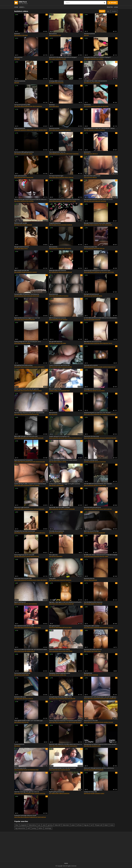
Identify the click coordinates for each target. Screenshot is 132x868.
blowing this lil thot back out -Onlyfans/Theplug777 (97, 57)
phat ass (71, 177)
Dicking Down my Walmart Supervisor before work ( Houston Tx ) (101, 744)
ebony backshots (54, 35)
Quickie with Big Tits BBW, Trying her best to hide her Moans (30, 484)
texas (27, 154)
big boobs (98, 319)
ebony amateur (81, 438)
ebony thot (52, 533)
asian (73, 825)
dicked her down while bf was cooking (59, 649)
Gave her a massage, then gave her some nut (27, 792)
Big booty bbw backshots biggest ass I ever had (27, 318)
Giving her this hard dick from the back (25, 531)
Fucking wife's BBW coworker (92, 626)
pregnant (24, 825)
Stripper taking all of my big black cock (59, 436)
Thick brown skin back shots (92, 436)
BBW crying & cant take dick (22, 270)
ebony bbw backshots (20, 580)
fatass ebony (24, 248)
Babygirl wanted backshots (22, 247)
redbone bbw (30, 130)
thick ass (102, 248)
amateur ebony (43, 130)
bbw (15, 35)
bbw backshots (59, 83)
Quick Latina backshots (21, 176)
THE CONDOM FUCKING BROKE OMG (24, 626)
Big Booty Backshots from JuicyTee (23, 460)
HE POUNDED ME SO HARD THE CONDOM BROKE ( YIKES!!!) (99, 128)
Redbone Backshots (20, 128)
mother (70, 651)
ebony (88, 59)
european (64, 225)
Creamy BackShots (19, 744)
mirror (32, 509)
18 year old (98, 825)
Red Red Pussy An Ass (20, 768)
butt (71, 201)
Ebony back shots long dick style (23, 578)
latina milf (62, 627)
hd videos (54, 225)
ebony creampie (73, 438)
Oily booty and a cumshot (91, 365)
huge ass (64, 367)
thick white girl (68, 272)
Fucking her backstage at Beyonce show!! (25, 815)
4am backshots (18, 57)
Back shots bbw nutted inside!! (92, 176)
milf (63, 462)
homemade (30, 296)
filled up (95, 177)
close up (31, 698)
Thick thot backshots (89, 34)
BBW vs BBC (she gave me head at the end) (26, 436)
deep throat (22, 556)
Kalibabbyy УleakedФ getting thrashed (60, 673)
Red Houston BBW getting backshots (24, 152)
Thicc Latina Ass (53, 555)
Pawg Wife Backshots (55, 223)
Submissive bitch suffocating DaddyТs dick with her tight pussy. (101, 697)
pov (57, 272)
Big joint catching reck (20, 602)
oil (62, 59)
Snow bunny (87, 105)
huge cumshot (36, 462)
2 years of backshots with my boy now (59, 365)
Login (116, 7)
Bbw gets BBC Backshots (56, 342)
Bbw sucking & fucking (55, 389)
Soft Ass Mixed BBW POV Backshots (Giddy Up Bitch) (63, 460)
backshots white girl (97, 106)
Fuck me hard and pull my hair (22, 673)
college (31, 154)
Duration (114, 11)
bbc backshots (115, 438)
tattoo (40, 828)
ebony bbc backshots (43, 580)
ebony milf (37, 367)
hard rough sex (91, 83)
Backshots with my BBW (21, 223)
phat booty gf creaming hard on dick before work (97, 270)
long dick (70, 367)
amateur (19, 272)
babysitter (70, 698)
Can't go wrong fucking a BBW (22, 105)
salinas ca (95, 154)
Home (16, 7)
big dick (24, 225)
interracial (25, 35)
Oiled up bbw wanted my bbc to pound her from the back (64, 199)
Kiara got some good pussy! (91, 294)
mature (60, 367)
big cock (67, 201)
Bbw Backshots (88, 673)
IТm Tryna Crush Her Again (56, 176)
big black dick (106, 414)
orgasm (53, 59)
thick (103, 225)
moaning (97, 83)
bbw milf (32, 319)
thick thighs (97, 248)
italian (27, 675)
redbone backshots (64, 793)
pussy (34, 828)
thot (60, 35)
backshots (58, 59)
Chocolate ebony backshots (57, 531)
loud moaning (73, 746)
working (42, 367)
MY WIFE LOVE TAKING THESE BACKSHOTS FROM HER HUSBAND (101, 555)
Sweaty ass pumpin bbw (91, 247)
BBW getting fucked (54, 626)
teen (62, 485)
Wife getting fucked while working (23, 365)
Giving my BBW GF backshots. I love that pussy (27, 294)
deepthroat (63, 154)
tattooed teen (108, 225)
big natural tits (20, 828)
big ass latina (68, 627)
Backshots (17, 34)
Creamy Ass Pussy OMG (90, 792)
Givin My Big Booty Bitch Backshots (93, 602)
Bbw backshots (53, 247)
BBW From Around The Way (91, 531)
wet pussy (105, 272)
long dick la (52, 83)
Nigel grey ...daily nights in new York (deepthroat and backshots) (66, 602)
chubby (74, 201)
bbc (50, 59)
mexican (29, 177)
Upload (112, 3)
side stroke (105, 106)
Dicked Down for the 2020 (91, 721)
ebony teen (111, 272)
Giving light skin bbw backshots (92, 389)
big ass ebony (101, 391)
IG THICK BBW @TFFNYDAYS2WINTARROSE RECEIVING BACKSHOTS (101, 318)
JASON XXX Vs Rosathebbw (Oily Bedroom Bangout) (63, 57)
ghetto (100, 296)
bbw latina (32, 825)
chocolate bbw (59, 533)
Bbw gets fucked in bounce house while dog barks (97, 223)
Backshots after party (20, 697)
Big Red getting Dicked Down (57, 792)
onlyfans (101, 59)
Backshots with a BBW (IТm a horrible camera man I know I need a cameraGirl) (66, 744)
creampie (91, 130)
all (92, 825)
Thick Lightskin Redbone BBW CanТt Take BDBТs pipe (28, 721)
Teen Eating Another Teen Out (57, 152)
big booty (102, 130)
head (68, 391)
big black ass (113, 414)
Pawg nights (52, 578)
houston (23, 154)
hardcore (19, 35)
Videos (22, 7)
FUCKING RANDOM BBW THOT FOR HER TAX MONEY (63, 768)
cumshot (34, 272)
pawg (64, 343)
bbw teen (66, 825)
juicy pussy (54, 414)
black (18, 59)
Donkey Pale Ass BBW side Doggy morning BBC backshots (65, 484)
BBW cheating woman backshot (58, 318)
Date (108, 11)
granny (50, 825)
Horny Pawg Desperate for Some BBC (24, 555)
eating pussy (69, 154)
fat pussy (97, 462)
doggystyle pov (111, 367)
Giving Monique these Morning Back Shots (60, 697)
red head (36, 509)
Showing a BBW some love (56, 81)
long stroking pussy (32, 580)
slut (85, 462)
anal (44, 825)
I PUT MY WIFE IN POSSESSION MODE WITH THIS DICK (98, 484)
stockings (70, 225)
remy (51, 296)
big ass (57, 154)
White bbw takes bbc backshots (58, 270)
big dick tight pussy (76, 722)
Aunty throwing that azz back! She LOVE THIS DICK (97, 413)
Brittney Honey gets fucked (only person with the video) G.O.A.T (31, 199)
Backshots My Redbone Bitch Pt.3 (93, 649)
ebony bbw (17, 106)
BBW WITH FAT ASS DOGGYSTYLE (93, 342)
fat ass (110, 343)
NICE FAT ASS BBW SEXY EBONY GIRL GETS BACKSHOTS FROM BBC (31, 649)
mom (67, 651)
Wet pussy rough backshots (22, 507)
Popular (102, 11)
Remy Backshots (54, 294)
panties (29, 651)
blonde (54, 675)
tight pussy (100, 509)
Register (110, 7)
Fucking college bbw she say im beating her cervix (28, 342)
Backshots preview (54, 128)
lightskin (95, 391)
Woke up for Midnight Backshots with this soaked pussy (99, 768)
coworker (111, 627)
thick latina (38, 627)
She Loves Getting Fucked (91, 460)
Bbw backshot (53, 34)
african (79, 825)
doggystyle (17, 130)
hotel (64, 59)
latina (24, 177)
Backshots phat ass (89, 578)
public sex (89, 154)
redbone (36, 130)
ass (55, 556)
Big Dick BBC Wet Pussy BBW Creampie (59, 507)
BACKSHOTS (87, 152)
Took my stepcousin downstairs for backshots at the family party (66, 721)
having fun (68, 130)
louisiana (66, 296)
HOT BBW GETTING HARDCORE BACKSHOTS (95, 81)
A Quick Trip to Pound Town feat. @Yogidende (27, 389)
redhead (54, 272)
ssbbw (106, 556)
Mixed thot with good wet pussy (92, 507)
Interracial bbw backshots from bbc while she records (98, 199)
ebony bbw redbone (58, 296)
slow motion (68, 248)
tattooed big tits (35, 556)
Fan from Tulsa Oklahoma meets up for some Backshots (29, 413)
